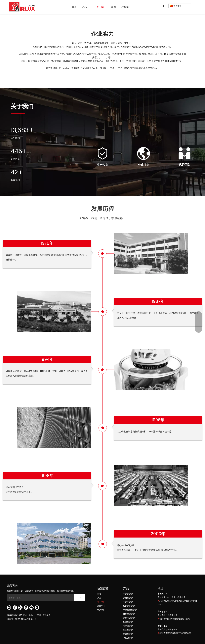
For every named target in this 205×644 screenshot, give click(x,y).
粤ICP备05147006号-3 (26, 619)
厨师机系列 (128, 634)
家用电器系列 (129, 618)
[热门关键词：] (163, 6)
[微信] (31, 608)
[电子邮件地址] (40, 598)
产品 (99, 598)
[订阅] (80, 598)
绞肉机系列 (128, 630)
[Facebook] (15, 608)
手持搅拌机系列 (130, 610)
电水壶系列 (128, 626)
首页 (99, 594)
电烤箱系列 (128, 602)
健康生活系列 (129, 614)
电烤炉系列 (128, 594)
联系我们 (101, 610)
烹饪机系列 (128, 598)
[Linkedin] (9, 608)
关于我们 (101, 602)
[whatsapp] (37, 608)
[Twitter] (20, 608)
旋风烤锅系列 (129, 606)
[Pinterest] (26, 608)
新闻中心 (101, 606)
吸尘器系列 (128, 638)
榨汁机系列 (128, 622)
